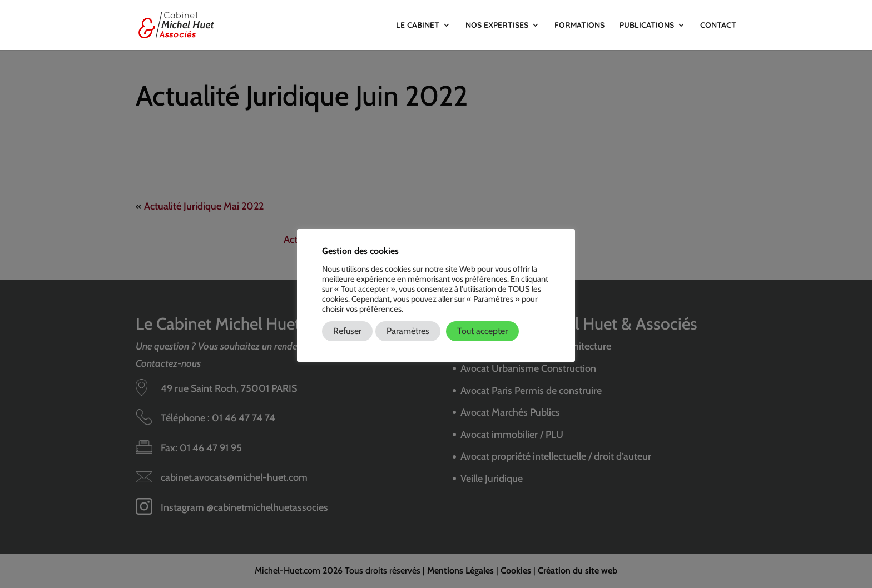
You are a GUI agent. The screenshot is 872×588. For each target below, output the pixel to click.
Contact (718, 26)
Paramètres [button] (408, 331)
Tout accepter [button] (482, 331)
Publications (647, 26)
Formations (579, 26)
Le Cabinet (418, 26)
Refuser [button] (347, 331)
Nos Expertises (497, 26)
